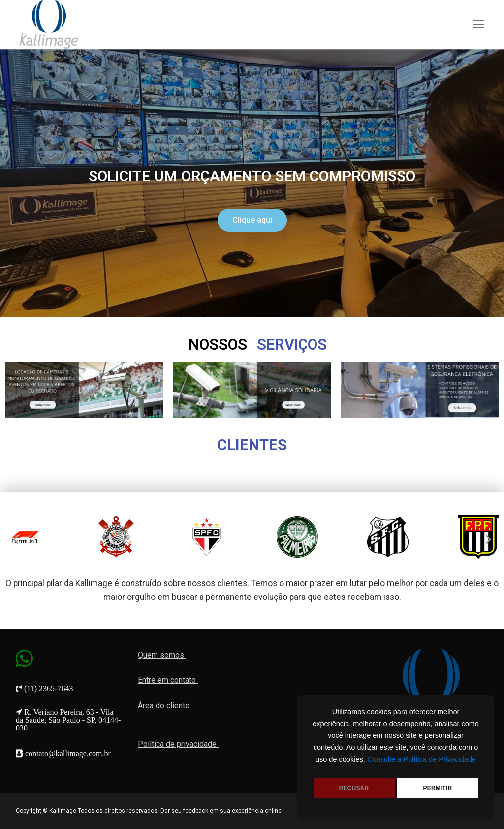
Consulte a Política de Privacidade (422, 759)
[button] (252, 220)
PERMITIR (438, 788)
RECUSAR (354, 788)
